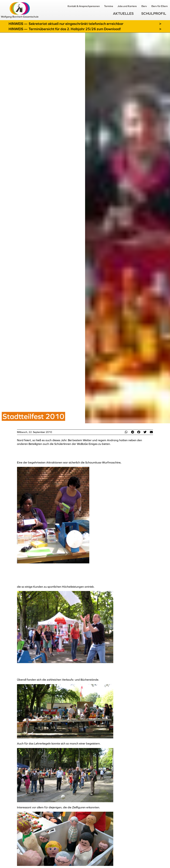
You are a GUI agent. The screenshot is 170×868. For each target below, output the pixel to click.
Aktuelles (123, 14)
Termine (97, 6)
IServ (139, 6)
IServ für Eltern (158, 6)
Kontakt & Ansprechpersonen (69, 6)
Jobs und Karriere (119, 6)
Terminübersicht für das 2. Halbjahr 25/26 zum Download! (75, 29)
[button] (126, 432)
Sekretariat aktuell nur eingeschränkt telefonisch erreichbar (76, 24)
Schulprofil (154, 14)
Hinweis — (18, 24)
